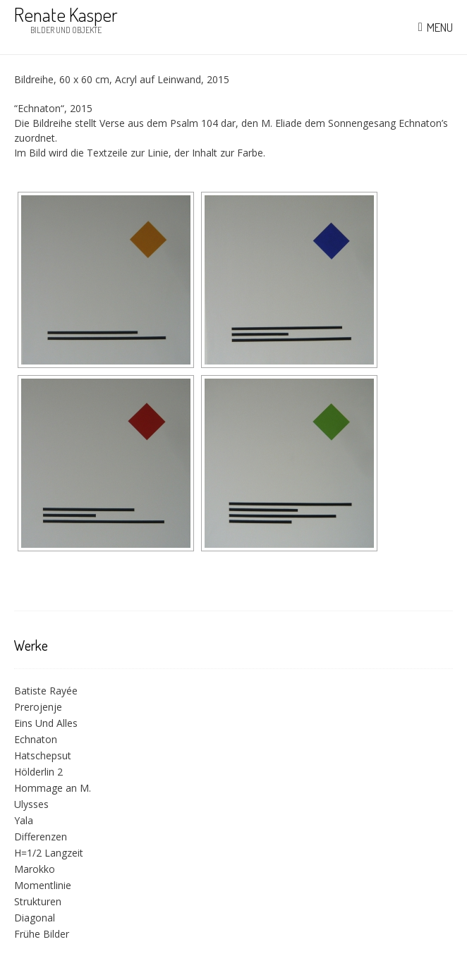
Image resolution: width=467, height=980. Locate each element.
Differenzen (41, 837)
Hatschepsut (43, 755)
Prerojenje (38, 707)
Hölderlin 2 (38, 772)
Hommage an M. (53, 788)
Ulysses (31, 804)
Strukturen (38, 901)
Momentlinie (43, 885)
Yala (24, 820)
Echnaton (36, 739)
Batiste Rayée (46, 691)
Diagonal (35, 918)
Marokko (35, 869)
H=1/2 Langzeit (49, 853)
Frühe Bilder (42, 934)
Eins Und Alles (46, 723)
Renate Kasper (66, 14)
